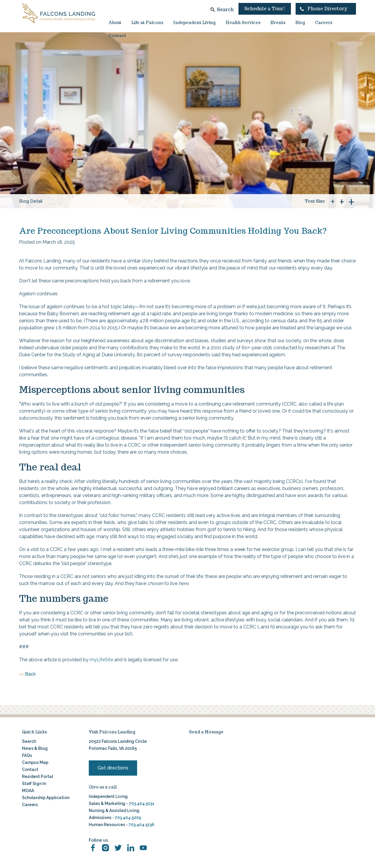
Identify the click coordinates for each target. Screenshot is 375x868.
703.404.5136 (141, 825)
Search (225, 10)
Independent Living (194, 23)
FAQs (27, 755)
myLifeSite (101, 660)
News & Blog (35, 748)
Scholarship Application (46, 798)
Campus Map (35, 762)
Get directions (113, 768)
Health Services (243, 23)
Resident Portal (37, 777)
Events (278, 23)
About (115, 23)
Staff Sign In (34, 784)
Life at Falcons (147, 23)
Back (27, 674)
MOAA (28, 791)
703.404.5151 (142, 803)
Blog (300, 23)
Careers (324, 23)
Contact (117, 35)
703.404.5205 (128, 818)
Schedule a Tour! (265, 9)
